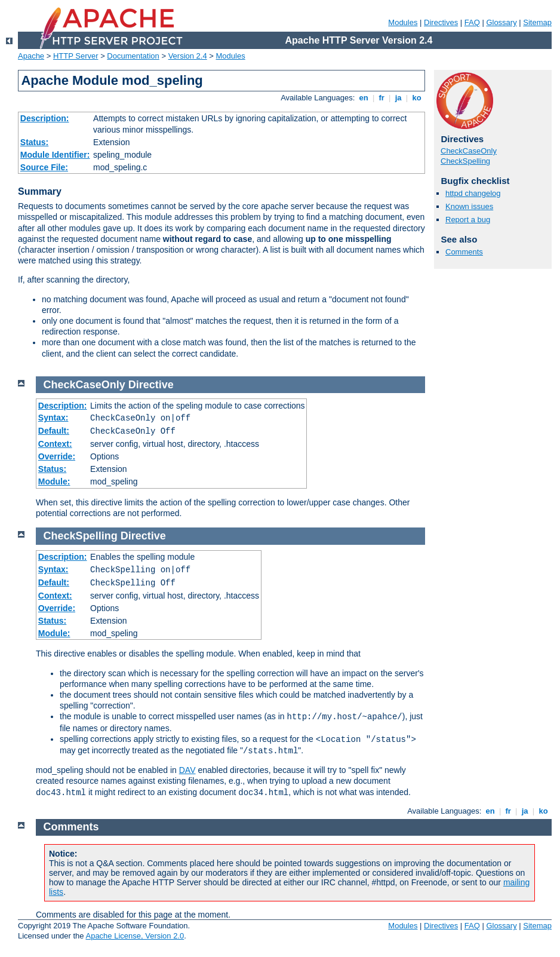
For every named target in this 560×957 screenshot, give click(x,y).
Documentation (133, 56)
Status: (34, 142)
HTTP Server (76, 56)
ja (398, 98)
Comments (464, 252)
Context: (55, 444)
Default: (54, 431)
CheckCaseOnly (469, 151)
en (364, 98)
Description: (45, 118)
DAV (187, 770)
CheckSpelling (465, 161)
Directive (151, 385)
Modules (403, 22)
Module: (54, 481)
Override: (57, 456)
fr (382, 98)
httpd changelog (473, 193)
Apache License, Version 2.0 (135, 936)
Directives (441, 22)
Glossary (501, 22)
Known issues (469, 206)
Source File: (44, 167)
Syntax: (53, 418)
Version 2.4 (188, 56)
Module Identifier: (55, 155)
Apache (31, 56)
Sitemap (537, 22)
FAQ (472, 22)
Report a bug (468, 220)
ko (417, 98)
